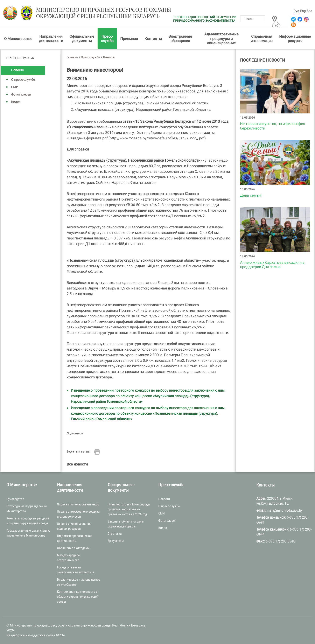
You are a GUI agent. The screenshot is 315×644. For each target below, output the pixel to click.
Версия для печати (78, 451)
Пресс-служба (107, 39)
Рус (296, 11)
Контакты (153, 39)
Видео (16, 102)
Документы (116, 541)
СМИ (15, 87)
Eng (303, 11)
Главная (72, 57)
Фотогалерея (21, 94)
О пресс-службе (23, 80)
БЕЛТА (60, 635)
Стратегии (115, 534)
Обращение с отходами (73, 548)
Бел (309, 11)
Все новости (77, 464)
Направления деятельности (51, 39)
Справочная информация (262, 39)
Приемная (129, 39)
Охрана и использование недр (78, 504)
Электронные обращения (180, 39)
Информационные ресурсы (295, 39)
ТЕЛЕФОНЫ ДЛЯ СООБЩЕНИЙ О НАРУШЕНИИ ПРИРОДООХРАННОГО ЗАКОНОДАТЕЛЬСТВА (205, 19)
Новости (18, 70)
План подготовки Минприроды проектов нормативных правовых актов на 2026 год (129, 509)
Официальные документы (82, 39)
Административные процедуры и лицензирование (221, 38)
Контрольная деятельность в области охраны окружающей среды (78, 597)
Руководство (15, 499)
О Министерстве (18, 39)
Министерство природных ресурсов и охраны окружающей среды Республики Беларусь (104, 13)
